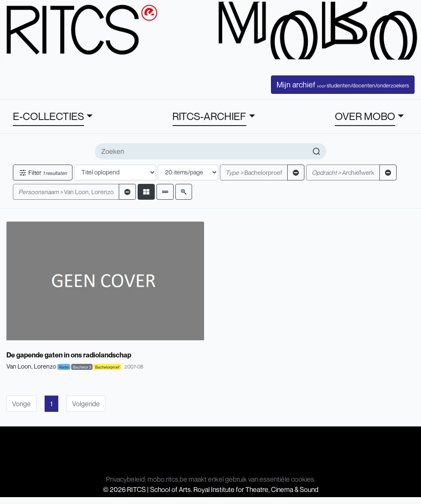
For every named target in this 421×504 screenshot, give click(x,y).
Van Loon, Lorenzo (66, 192)
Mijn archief (343, 84)
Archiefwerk (343, 172)
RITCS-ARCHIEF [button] (209, 116)
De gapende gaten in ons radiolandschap (69, 355)
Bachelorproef (254, 172)
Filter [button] (43, 172)
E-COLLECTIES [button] (48, 116)
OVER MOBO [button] (365, 116)
